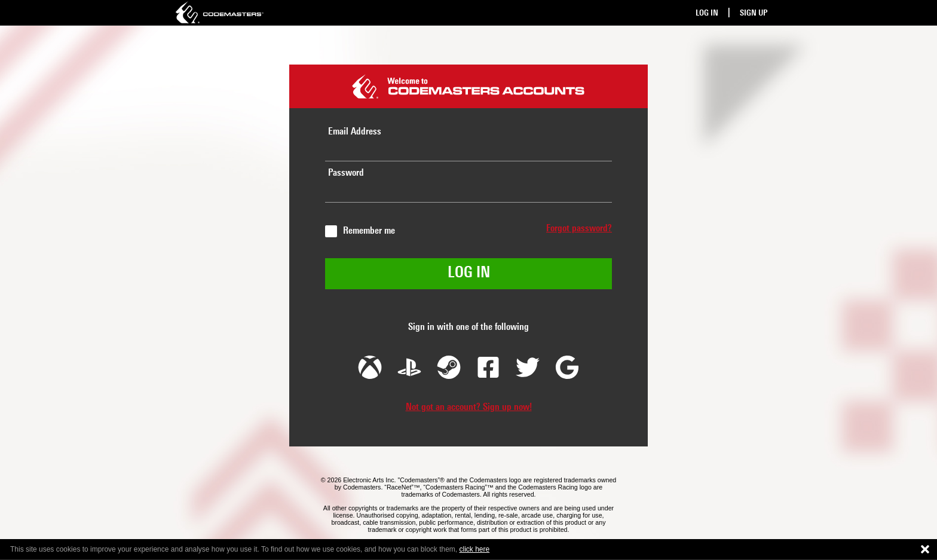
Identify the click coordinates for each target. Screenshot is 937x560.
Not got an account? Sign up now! (469, 408)
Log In (707, 13)
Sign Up (754, 13)
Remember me (369, 231)
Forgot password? (579, 229)
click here (475, 549)
